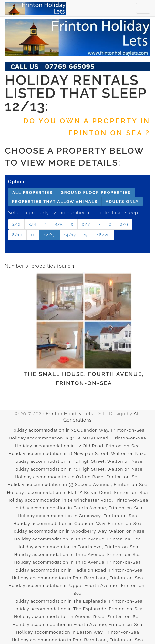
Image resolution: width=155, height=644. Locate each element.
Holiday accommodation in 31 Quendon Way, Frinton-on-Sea (77, 430)
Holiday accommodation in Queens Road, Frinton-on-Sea (77, 617)
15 (87, 235)
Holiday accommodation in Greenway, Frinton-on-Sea (77, 516)
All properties (32, 193)
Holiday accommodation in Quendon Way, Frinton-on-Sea (77, 523)
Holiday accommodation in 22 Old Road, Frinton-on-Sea (77, 446)
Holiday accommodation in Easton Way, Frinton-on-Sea (77, 632)
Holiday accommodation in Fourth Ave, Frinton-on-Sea (77, 547)
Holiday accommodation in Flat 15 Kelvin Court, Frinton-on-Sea (77, 492)
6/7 (86, 224)
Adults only (122, 202)
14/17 (70, 235)
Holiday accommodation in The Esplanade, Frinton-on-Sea (77, 601)
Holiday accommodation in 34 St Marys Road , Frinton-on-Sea (77, 438)
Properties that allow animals (55, 202)
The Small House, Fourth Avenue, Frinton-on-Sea (84, 329)
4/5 (59, 224)
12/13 (50, 235)
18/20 (103, 235)
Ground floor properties (96, 193)
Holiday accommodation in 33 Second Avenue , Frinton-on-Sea (77, 485)
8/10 (17, 235)
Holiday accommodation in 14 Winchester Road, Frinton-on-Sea (77, 500)
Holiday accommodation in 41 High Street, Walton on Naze (77, 461)
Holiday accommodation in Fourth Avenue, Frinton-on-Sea (77, 508)
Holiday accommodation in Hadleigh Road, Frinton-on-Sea (77, 570)
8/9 (124, 224)
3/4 (32, 224)
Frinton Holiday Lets (70, 414)
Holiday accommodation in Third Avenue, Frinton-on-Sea (78, 539)
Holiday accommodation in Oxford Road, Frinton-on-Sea (77, 477)
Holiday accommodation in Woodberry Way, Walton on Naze (77, 531)
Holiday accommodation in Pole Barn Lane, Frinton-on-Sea (78, 578)
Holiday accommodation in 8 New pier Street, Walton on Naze (77, 454)
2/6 (16, 224)
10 (33, 235)
